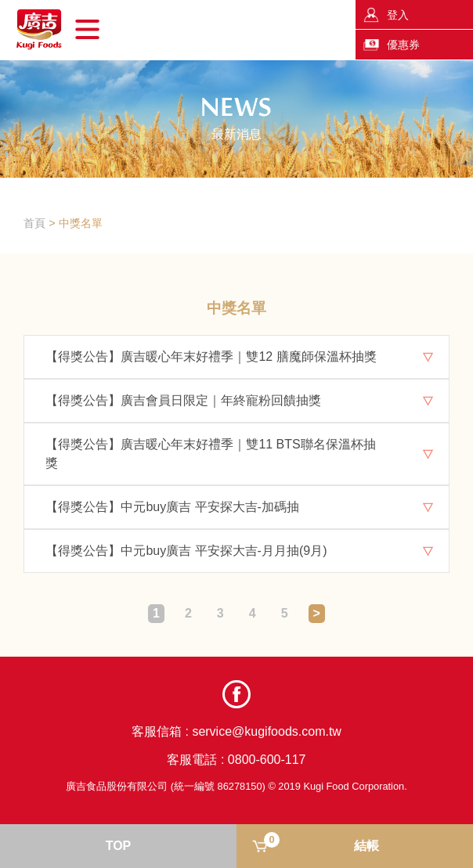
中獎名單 (81, 223)
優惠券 (403, 45)
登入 (398, 15)
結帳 (321, 842)
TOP (119, 846)
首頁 (34, 223)
